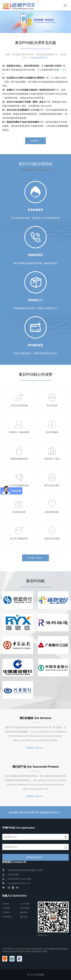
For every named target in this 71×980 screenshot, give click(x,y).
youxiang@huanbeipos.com (19, 883)
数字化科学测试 (52, 485)
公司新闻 (6, 908)
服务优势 (24, 917)
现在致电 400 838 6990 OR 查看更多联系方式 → (35, 812)
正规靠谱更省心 (52, 512)
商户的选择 (52, 405)
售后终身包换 (19, 512)
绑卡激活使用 (35, 345)
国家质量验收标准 (19, 459)
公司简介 (6, 904)
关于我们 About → (35, 558)
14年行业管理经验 (19, 405)
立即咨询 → (35, 141)
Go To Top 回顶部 (35, 975)
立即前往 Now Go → (35, 748)
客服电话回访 (35, 255)
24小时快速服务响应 (19, 485)
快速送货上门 (35, 300)
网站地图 (36, 951)
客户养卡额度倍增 (19, 539)
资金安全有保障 (52, 539)
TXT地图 (44, 951)
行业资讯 (6, 912)
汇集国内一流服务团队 (19, 432)
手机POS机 (25, 908)
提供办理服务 (52, 432)
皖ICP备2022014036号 (22, 951)
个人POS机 (25, 904)
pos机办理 (39, 58)
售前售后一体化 (52, 459)
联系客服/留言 (35, 210)
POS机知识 (7, 917)
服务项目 (24, 912)
